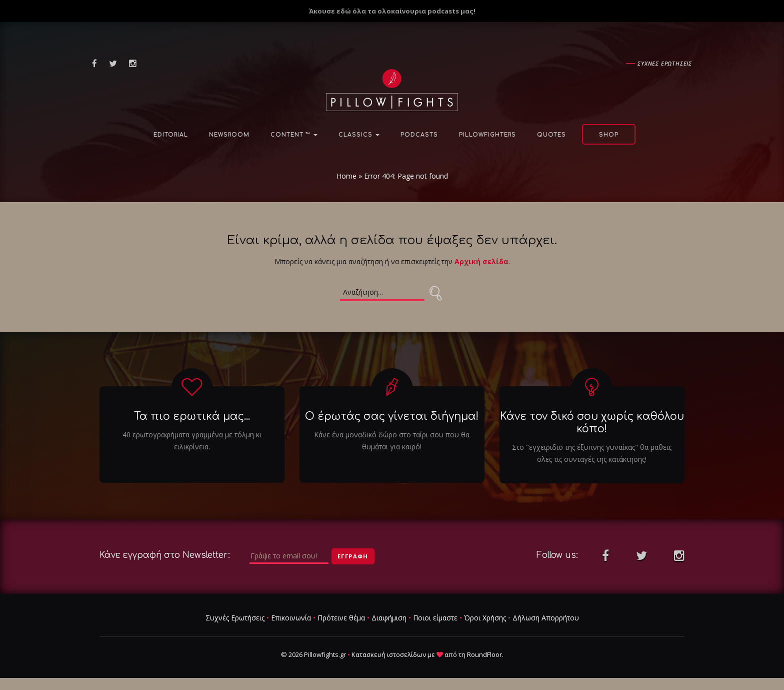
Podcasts (419, 135)
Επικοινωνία (291, 618)
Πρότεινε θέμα (341, 618)
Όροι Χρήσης (485, 618)
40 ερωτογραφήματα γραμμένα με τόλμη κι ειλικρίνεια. (192, 441)
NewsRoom (229, 135)
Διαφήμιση (389, 618)
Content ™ (294, 135)
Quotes (551, 135)
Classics (359, 135)
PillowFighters (487, 135)
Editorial (171, 135)
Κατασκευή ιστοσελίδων (389, 654)
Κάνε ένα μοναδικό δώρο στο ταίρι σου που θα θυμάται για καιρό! (392, 441)
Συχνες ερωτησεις (665, 63)
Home (346, 176)
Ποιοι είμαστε (435, 618)
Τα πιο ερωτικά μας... (192, 416)
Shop (609, 135)
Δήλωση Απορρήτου (546, 618)
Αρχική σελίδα (481, 261)
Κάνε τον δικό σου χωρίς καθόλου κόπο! (592, 423)
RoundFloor (484, 654)
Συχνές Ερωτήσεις (235, 618)
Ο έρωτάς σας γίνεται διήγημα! (392, 416)
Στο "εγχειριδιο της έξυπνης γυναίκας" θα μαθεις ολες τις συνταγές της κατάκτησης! (592, 453)
